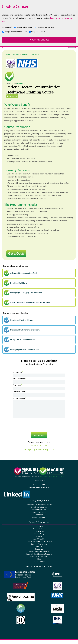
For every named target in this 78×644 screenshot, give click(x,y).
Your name (18, 372)
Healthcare (16, 54)
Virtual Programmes (39, 521)
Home (8, 54)
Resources (39, 553)
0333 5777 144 (39, 488)
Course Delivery (39, 532)
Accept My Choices (39, 40)
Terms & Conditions (39, 543)
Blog (39, 563)
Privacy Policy (39, 537)
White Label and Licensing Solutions (39, 558)
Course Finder (39, 535)
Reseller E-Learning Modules (39, 555)
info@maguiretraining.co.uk (39, 491)
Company (17, 385)
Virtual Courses (39, 565)
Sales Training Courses (39, 511)
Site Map (39, 540)
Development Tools (39, 516)
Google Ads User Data (46, 27)
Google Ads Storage (24, 27)
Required (8, 27)
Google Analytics (38, 32)
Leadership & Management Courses (39, 508)
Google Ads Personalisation (16, 32)
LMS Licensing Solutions (39, 560)
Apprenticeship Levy (39, 513)
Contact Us (39, 530)
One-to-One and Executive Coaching (39, 545)
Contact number (20, 392)
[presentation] (39, 429)
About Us (39, 550)
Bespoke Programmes (39, 548)
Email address (19, 379)
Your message (19, 398)
